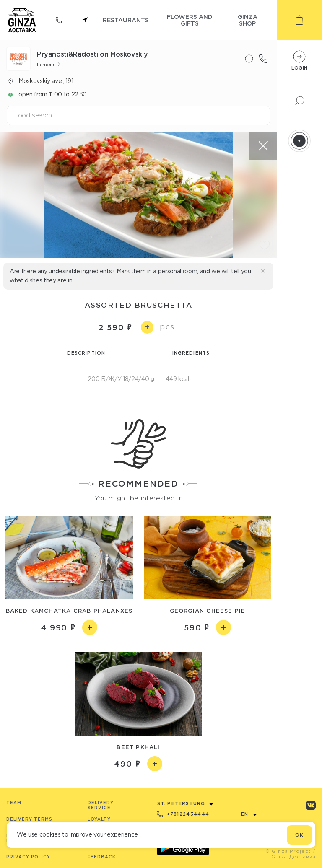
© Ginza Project (288, 851)
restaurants (126, 20)
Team (14, 803)
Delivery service (101, 805)
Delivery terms (29, 819)
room (190, 271)
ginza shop (248, 20)
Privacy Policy (28, 857)
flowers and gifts (190, 20)
